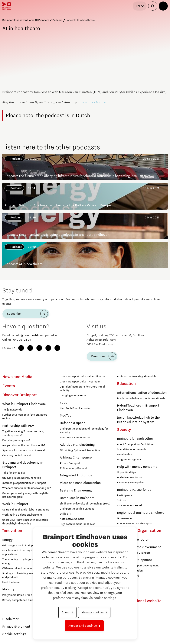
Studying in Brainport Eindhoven (22, 478)
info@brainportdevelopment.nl (36, 335)
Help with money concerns (137, 467)
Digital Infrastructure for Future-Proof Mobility (82, 389)
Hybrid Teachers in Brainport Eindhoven (138, 408)
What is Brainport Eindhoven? (24, 404)
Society (124, 430)
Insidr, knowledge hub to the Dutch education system (138, 420)
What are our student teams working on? (27, 488)
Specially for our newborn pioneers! (24, 450)
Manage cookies (93, 612)
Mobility (8, 589)
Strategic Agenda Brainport (134, 553)
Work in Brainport (15, 504)
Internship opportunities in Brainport (24, 483)
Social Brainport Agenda (132, 449)
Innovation (12, 531)
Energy (7, 540)
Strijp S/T (65, 514)
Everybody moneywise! (16, 440)
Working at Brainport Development (138, 566)
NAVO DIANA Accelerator (75, 438)
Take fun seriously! (14, 473)
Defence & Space (73, 423)
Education (126, 384)
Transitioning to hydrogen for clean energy (23, 561)
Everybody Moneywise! (131, 483)
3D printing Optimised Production (80, 450)
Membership (124, 455)
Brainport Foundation (130, 571)
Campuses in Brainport (77, 498)
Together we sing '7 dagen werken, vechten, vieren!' (23, 433)
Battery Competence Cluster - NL (22, 600)
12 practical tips (126, 472)
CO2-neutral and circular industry (22, 568)
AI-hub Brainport (70, 463)
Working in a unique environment (22, 515)
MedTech (67, 416)
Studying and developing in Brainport (23, 465)
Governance (124, 518)
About (66, 612)
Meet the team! (11, 582)
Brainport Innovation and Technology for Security (84, 431)
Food (64, 403)
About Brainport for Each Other (135, 444)
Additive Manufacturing (77, 445)
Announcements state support (135, 523)
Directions (98, 356)
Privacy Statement (16, 627)
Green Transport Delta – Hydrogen (80, 382)
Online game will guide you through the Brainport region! (26, 495)
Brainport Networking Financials (137, 377)
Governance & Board (129, 506)
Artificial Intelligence (76, 458)
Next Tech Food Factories (75, 408)
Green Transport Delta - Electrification (83, 377)
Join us (121, 501)
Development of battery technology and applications (26, 552)
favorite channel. (95, 102)
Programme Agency (129, 460)
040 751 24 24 (22, 340)
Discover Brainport (20, 395)
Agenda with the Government (139, 547)
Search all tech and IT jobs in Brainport (26, 510)
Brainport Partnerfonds (134, 490)
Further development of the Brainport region (25, 417)
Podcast (57, 20)
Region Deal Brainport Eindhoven (142, 513)
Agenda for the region (133, 540)
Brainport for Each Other (135, 439)
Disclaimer (10, 619)
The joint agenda (12, 410)
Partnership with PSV (18, 426)
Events (9, 386)
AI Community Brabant (73, 468)
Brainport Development (135, 560)
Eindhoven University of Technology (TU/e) (85, 504)
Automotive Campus (72, 519)
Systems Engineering (76, 491)
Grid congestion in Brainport (19, 546)
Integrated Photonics (76, 475)
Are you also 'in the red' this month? (24, 445)
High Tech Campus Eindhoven (78, 524)
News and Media (17, 377)
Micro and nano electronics (80, 483)
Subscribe (14, 314)
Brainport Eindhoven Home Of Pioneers (26, 20)
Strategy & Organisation (139, 531)
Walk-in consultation (130, 478)
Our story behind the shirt (17, 456)
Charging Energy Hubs (73, 396)
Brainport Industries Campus (77, 509)
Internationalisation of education (142, 393)
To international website (139, 601)
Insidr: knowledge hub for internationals (141, 398)
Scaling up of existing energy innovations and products (27, 575)
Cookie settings (14, 634)
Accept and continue (83, 626)
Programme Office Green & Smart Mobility (27, 595)
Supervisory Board (128, 576)
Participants (124, 495)
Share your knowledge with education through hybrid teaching (25, 522)
